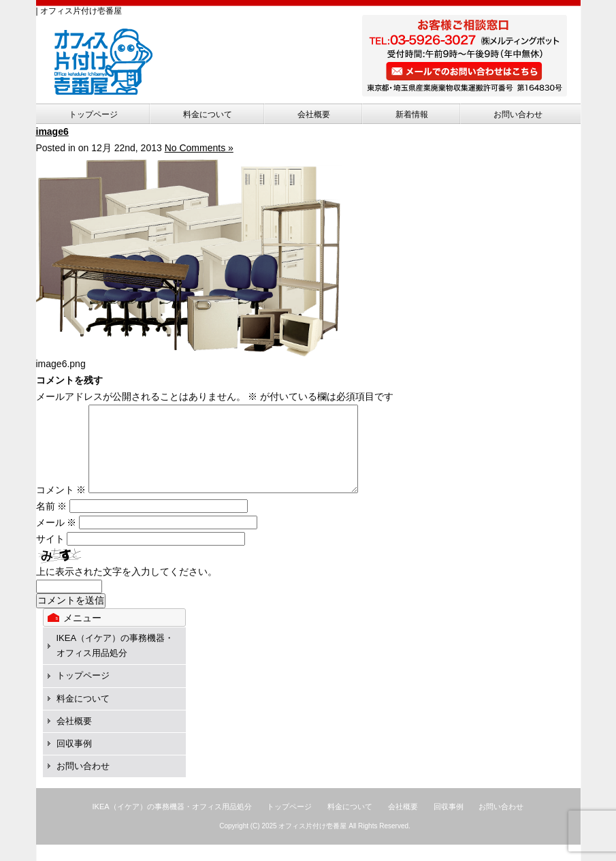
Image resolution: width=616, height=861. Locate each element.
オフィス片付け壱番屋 (312, 842)
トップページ (93, 114)
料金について (208, 114)
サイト (50, 555)
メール (56, 539)
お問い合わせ (518, 114)
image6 (52, 131)
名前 (52, 522)
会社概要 (314, 114)
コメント (61, 506)
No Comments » (199, 148)
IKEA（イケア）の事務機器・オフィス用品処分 (172, 823)
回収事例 (74, 760)
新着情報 (412, 114)
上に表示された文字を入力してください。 (127, 588)
